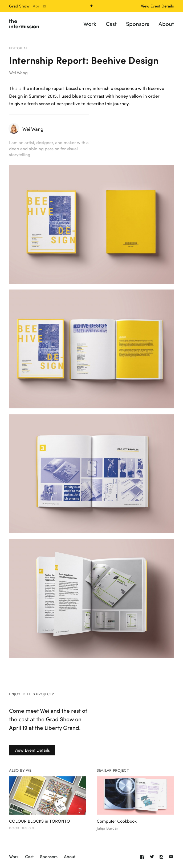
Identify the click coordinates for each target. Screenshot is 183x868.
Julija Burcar (107, 828)
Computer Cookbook (117, 821)
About (166, 24)
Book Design (22, 828)
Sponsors (138, 24)
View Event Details (32, 750)
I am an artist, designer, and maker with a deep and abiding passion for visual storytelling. (49, 148)
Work (90, 24)
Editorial (18, 48)
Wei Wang (18, 72)
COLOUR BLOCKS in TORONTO (40, 821)
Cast (111, 24)
